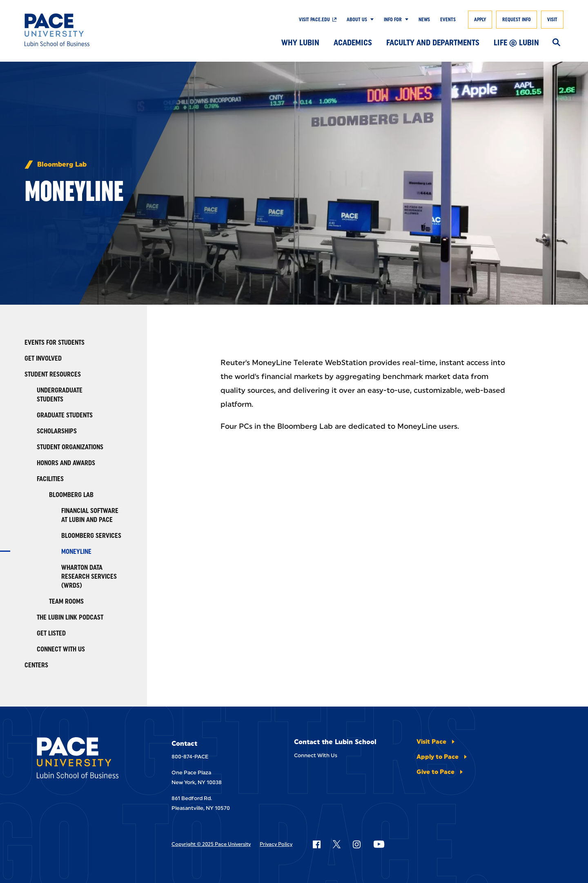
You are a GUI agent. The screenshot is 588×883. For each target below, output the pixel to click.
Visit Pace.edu (314, 20)
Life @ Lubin (516, 42)
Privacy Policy (276, 844)
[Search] (556, 43)
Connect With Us (61, 649)
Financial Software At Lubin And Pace (90, 515)
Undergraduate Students (60, 395)
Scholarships (57, 431)
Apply (480, 20)
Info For (393, 20)
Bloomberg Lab (62, 165)
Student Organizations (70, 447)
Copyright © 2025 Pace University (211, 844)
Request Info (517, 20)
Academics (353, 42)
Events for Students (55, 342)
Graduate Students (65, 415)
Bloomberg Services (91, 536)
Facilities (50, 479)
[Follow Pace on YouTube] (379, 844)
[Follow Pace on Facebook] (316, 844)
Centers (36, 665)
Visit (552, 20)
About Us (357, 20)
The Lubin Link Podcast (70, 617)
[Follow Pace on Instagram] (356, 844)
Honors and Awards (66, 463)
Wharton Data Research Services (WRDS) (89, 576)
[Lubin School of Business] (80, 30)
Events (448, 20)
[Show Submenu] (370, 20)
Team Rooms (66, 601)
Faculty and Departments (433, 42)
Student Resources (53, 374)
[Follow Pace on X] (337, 844)
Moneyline (76, 552)
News (424, 20)
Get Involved (43, 358)
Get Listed (51, 633)
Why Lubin (300, 42)
